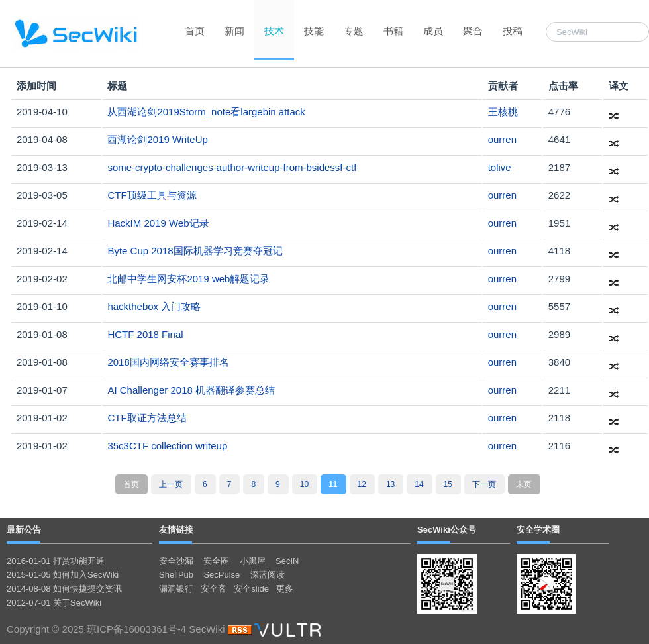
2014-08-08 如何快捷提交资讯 (64, 589)
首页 (195, 31)
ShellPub (176, 575)
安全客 (214, 589)
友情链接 (176, 530)
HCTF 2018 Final (145, 334)
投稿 (513, 31)
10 (304, 484)
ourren (502, 139)
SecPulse (222, 575)
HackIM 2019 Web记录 (158, 223)
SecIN (287, 561)
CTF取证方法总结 (147, 418)
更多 (285, 589)
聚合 (473, 31)
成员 (433, 31)
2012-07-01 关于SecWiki (54, 603)
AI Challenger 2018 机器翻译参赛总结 (191, 390)
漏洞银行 (176, 589)
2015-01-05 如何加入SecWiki (63, 575)
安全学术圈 (538, 530)
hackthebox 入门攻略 (154, 306)
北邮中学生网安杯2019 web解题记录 (188, 279)
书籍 (393, 31)
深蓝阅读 (268, 575)
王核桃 (503, 112)
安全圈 (216, 561)
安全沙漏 (176, 561)
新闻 (234, 31)
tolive (500, 167)
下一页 (484, 484)
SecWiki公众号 (447, 530)
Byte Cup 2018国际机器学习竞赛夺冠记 (195, 251)
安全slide (251, 589)
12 (362, 484)
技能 (314, 31)
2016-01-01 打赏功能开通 (56, 561)
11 (333, 484)
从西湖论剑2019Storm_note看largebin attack (206, 112)
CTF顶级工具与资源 (152, 195)
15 (448, 484)
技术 (274, 31)
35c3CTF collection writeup (167, 446)
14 (419, 484)
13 (390, 484)
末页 (524, 484)
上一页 (171, 484)
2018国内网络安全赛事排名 (168, 362)
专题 (354, 31)
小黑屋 (253, 561)
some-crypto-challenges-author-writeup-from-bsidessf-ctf (232, 167)
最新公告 (24, 530)
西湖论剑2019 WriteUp (157, 139)
